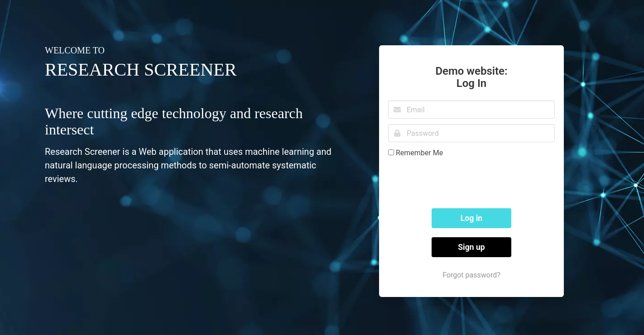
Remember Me (419, 153)
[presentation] (457, 182)
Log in (471, 218)
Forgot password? (471, 275)
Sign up (471, 247)
